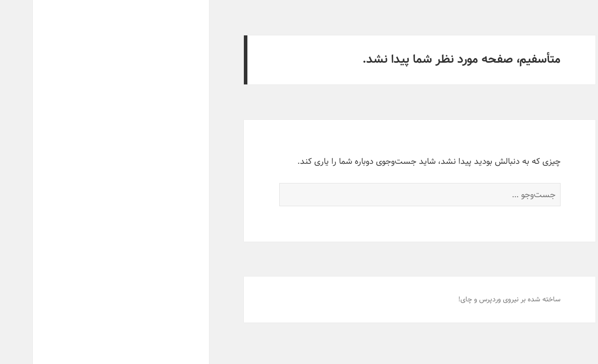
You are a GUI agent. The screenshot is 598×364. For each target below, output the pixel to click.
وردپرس (457, 299)
